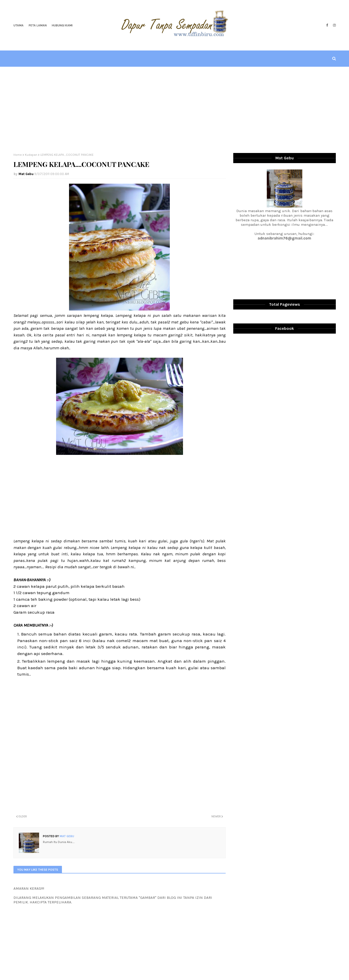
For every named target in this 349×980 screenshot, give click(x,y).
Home (18, 155)
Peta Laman (38, 25)
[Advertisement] (175, 110)
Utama (19, 25)
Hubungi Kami (62, 25)
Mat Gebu (26, 174)
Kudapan (31, 155)
